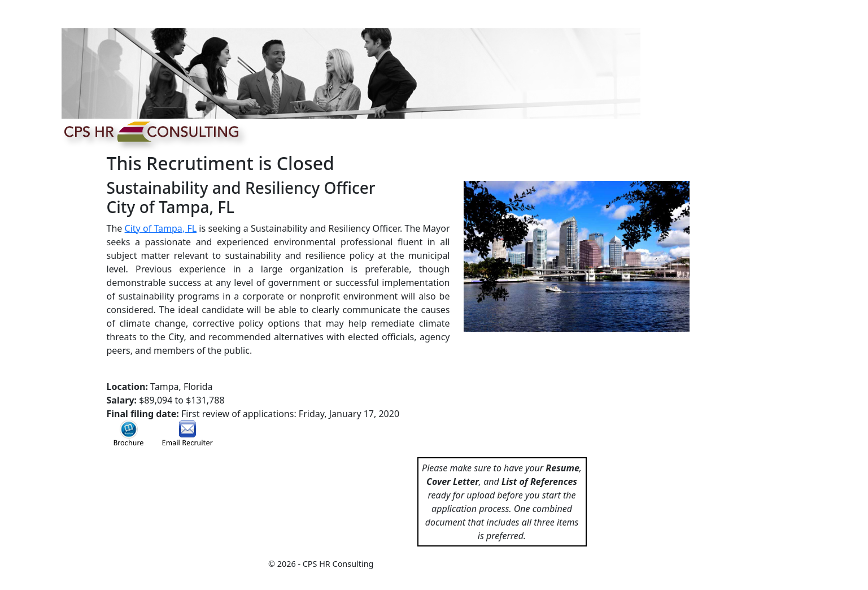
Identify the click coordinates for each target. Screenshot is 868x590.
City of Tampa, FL (161, 228)
